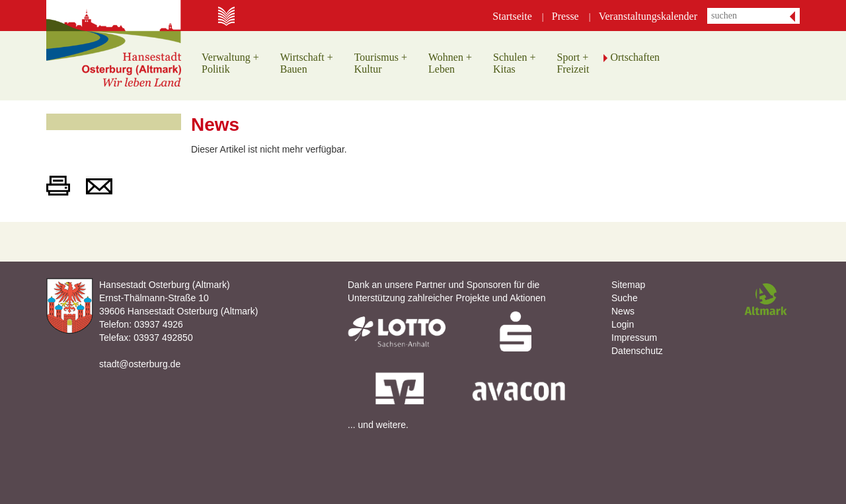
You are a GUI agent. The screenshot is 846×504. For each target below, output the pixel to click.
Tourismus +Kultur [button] (381, 63)
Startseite (512, 16)
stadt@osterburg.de (140, 364)
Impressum (634, 338)
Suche (625, 298)
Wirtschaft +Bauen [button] (307, 63)
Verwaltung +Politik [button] (230, 63)
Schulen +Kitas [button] (515, 63)
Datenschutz (637, 351)
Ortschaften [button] (635, 57)
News (623, 311)
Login (623, 324)
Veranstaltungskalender (648, 16)
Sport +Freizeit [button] (573, 63)
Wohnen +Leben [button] (450, 63)
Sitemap (628, 285)
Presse (565, 16)
